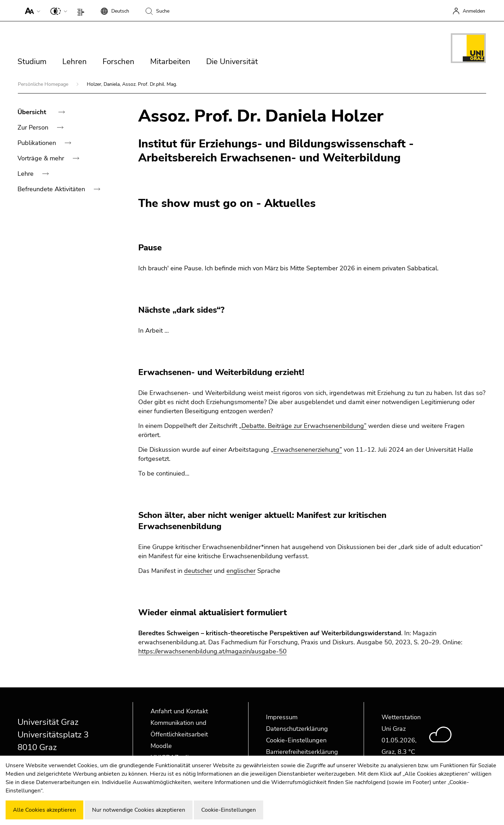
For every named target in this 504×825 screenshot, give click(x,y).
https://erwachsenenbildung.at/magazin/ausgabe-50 (212, 651)
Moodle (161, 746)
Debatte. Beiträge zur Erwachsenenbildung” (304, 426)
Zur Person (34, 127)
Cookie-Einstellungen (296, 740)
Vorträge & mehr (42, 158)
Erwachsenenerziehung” (308, 450)
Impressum (282, 717)
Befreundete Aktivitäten (52, 189)
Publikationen (38, 143)
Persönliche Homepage (44, 84)
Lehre (26, 174)
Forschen (118, 62)
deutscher (198, 571)
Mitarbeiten (170, 62)
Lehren (75, 62)
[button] (31, 11)
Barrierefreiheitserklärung (302, 752)
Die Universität (232, 62)
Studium (32, 62)
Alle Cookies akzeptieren (44, 810)
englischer (241, 571)
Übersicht (33, 112)
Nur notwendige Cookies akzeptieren (139, 810)
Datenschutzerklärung (297, 729)
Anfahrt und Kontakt (179, 711)
